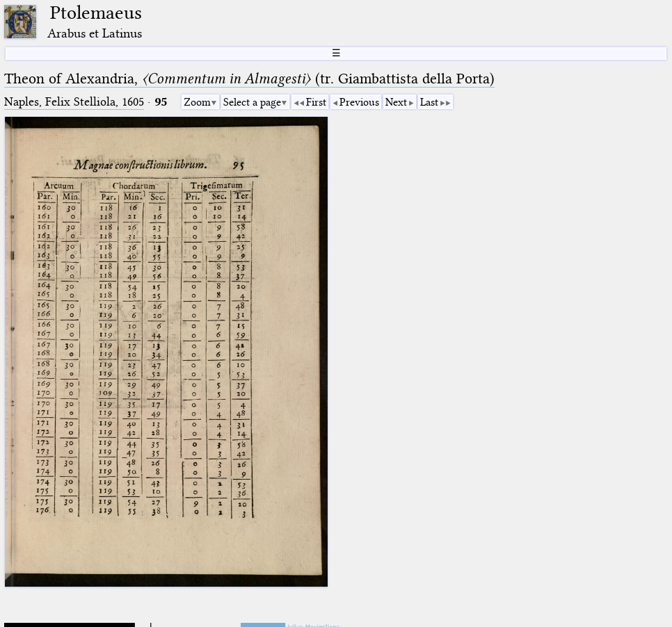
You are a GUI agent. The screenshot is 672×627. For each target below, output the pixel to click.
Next (396, 102)
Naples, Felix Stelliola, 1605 (74, 102)
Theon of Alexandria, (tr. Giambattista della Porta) (249, 79)
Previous (359, 102)
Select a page (252, 102)
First (316, 102)
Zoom (197, 102)
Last (429, 102)
